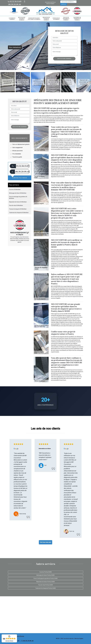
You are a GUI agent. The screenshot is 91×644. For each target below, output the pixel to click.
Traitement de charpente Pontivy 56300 (45, 588)
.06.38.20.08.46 (28, 641)
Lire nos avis (9, 641)
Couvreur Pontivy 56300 (45, 572)
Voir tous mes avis (45, 542)
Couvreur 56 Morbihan (12, 19)
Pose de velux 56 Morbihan (56, 19)
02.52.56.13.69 (15, 2)
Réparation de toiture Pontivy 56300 (45, 582)
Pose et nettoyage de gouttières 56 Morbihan (34, 19)
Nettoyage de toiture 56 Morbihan (22, 19)
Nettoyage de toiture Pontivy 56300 (45, 575)
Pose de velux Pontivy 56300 (46, 585)
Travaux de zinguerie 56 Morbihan (66, 19)
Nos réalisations (15, 47)
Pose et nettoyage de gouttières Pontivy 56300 (46, 578)
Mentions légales (79, 639)
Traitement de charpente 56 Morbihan (77, 19)
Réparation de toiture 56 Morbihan (46, 19)
